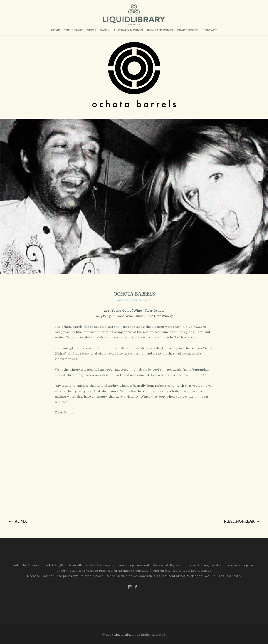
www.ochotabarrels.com (134, 300)
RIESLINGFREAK (242, 521)
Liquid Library (124, 635)
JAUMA (18, 521)
